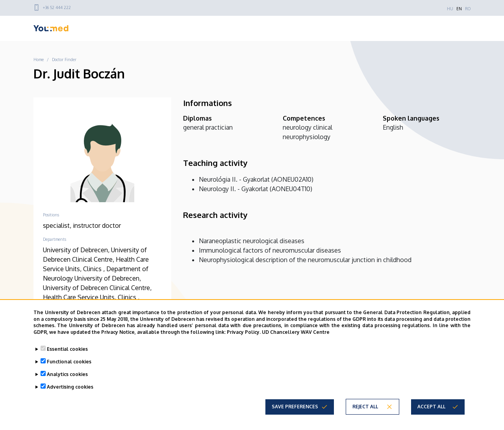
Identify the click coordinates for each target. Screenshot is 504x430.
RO (468, 9)
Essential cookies (67, 349)
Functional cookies (69, 362)
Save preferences (295, 407)
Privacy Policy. (244, 332)
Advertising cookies (70, 387)
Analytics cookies (67, 374)
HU (450, 9)
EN (459, 9)
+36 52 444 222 (57, 7)
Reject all (365, 407)
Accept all (431, 407)
